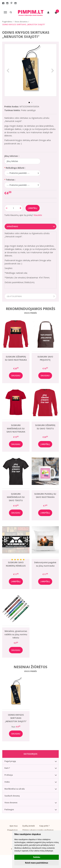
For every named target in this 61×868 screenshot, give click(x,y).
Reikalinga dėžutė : (16, 168)
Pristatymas (13, 830)
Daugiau (16, 376)
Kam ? (7, 768)
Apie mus (14, 826)
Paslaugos (9, 809)
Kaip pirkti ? (44, 826)
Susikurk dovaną (12, 796)
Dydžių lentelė (29, 826)
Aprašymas (12, 226)
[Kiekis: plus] (21, 208)
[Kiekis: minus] (6, 208)
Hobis (7, 782)
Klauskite (38, 215)
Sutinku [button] (37, 857)
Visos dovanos (11, 802)
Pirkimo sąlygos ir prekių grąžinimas (38, 830)
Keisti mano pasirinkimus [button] (37, 863)
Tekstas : (11, 180)
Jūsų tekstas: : (12, 156)
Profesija (9, 775)
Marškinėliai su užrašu (15, 789)
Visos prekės (30, 313)
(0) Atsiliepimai (14, 296)
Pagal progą (10, 761)
